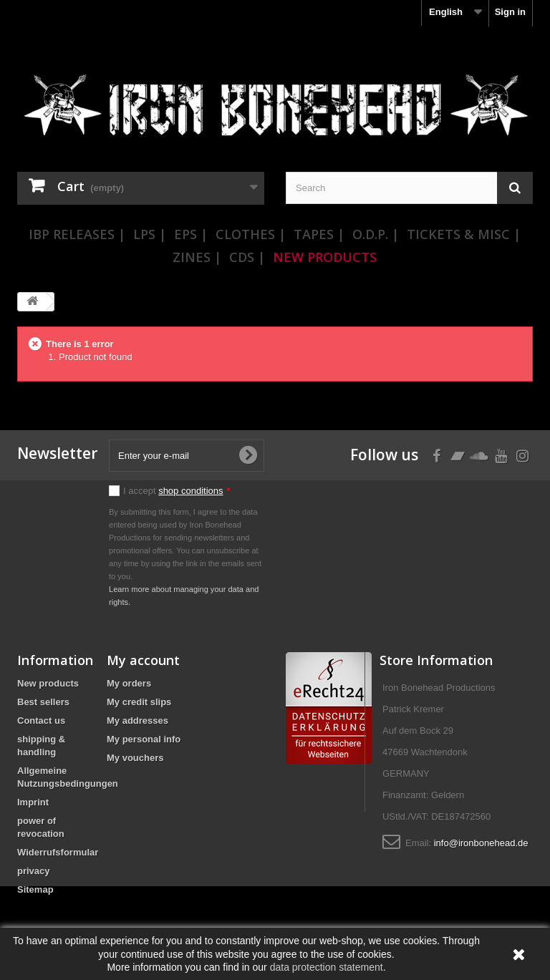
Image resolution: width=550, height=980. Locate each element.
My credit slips (139, 702)
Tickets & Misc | (464, 234)
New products (48, 683)
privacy (34, 871)
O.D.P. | (376, 234)
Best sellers (43, 702)
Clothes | (251, 234)
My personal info (144, 739)
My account (143, 660)
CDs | (247, 257)
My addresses (137, 721)
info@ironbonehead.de (481, 843)
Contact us (41, 721)
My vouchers (135, 758)
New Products (325, 257)
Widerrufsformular (58, 852)
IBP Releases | (77, 234)
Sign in (510, 12)
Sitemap (35, 889)
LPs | (150, 234)
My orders (129, 683)
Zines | (197, 257)
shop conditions (190, 491)
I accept (177, 491)
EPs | (191, 234)
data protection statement (327, 967)
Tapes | (319, 234)
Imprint (33, 802)
